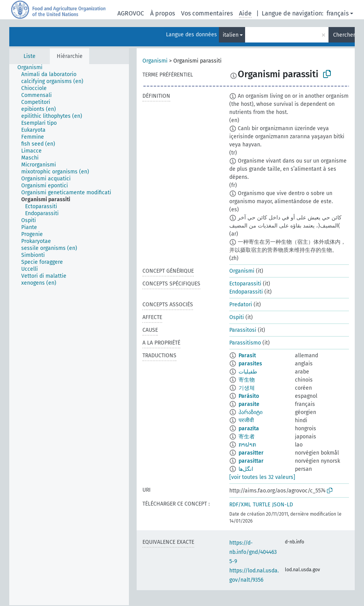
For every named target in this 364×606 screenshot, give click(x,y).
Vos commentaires (207, 13)
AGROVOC (131, 13)
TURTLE (262, 505)
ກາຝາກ (247, 445)
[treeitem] (33, 68)
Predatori (241, 305)
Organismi (155, 61)
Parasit (247, 356)
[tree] (69, 335)
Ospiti (237, 317)
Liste (30, 56)
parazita (249, 429)
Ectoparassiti (245, 284)
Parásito (249, 396)
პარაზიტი (251, 412)
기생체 (247, 388)
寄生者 (247, 437)
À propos (163, 13)
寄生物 (247, 380)
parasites (250, 364)
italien (231, 35)
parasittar (251, 461)
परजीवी (246, 420)
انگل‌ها (246, 469)
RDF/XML (240, 505)
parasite (249, 404)
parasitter (251, 453)
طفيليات (248, 372)
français (338, 13)
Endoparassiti (246, 292)
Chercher (344, 35)
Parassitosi (243, 330)
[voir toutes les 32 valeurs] (262, 477)
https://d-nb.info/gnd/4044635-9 (253, 552)
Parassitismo (245, 343)
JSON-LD (283, 505)
